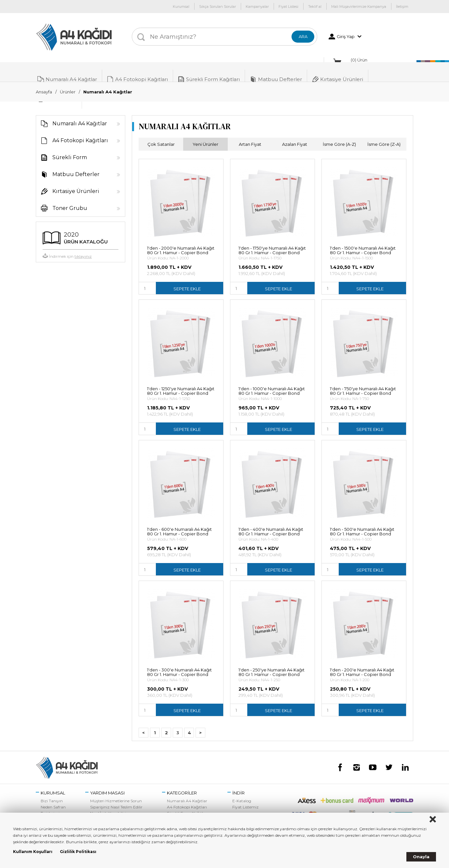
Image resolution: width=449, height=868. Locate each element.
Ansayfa (44, 92)
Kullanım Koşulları (33, 852)
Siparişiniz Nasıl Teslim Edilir (116, 800)
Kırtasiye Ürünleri (338, 72)
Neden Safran (53, 800)
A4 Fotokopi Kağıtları (137, 72)
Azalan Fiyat (295, 137)
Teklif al (315, 7)
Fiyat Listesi (288, 7)
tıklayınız (83, 249)
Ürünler (68, 92)
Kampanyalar (257, 7)
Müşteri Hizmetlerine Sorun (116, 794)
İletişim (402, 7)
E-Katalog (242, 794)
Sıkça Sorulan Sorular (218, 7)
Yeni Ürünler (205, 137)
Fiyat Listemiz (245, 800)
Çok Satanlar (161, 137)
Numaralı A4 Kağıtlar (67, 72)
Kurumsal (181, 7)
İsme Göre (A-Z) (339, 137)
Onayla (421, 857)
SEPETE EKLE (187, 282)
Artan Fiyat (250, 137)
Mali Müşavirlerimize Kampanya (359, 7)
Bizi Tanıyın (52, 794)
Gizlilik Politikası (78, 852)
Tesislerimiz (51, 806)
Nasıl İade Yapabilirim (110, 806)
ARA (303, 36)
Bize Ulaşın (51, 812)
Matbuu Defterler (276, 72)
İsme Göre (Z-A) (384, 137)
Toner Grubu (78, 201)
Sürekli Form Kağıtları (209, 72)
